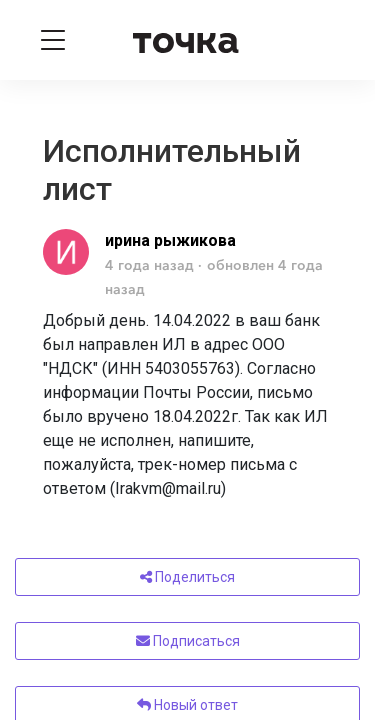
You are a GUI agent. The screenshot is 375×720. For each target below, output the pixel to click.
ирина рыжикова (170, 240)
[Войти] (323, 40)
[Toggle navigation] (53, 40)
